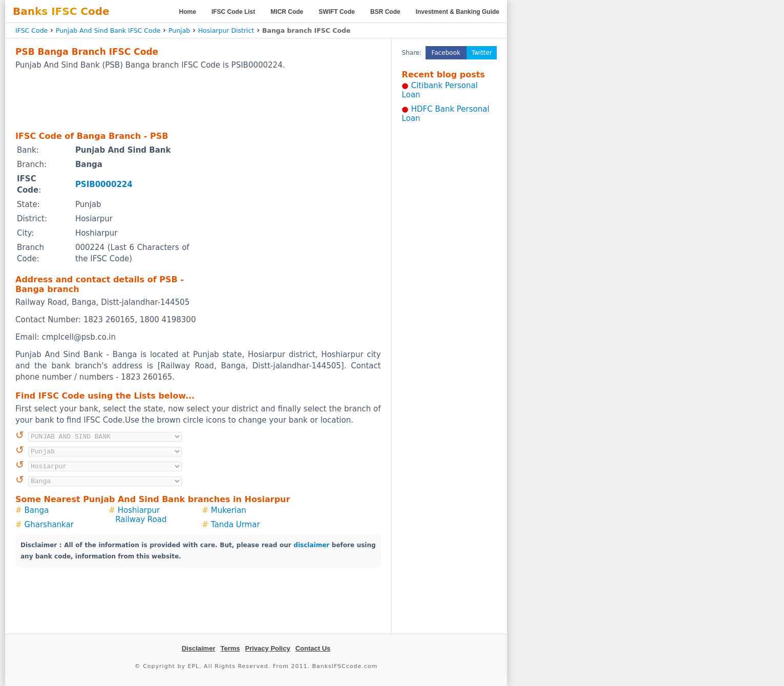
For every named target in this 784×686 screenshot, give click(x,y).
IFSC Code (31, 30)
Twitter (482, 53)
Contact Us (313, 648)
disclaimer (311, 545)
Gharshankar (49, 525)
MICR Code (287, 12)
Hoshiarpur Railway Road (141, 515)
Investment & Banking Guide (458, 12)
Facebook (446, 53)
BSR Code (385, 12)
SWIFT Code (337, 12)
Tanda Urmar (236, 525)
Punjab (179, 30)
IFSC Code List (233, 12)
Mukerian (229, 510)
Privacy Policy (268, 648)
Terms (230, 648)
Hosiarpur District (226, 30)
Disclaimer (199, 648)
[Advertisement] (198, 100)
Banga (37, 510)
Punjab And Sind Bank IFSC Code (108, 30)
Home (188, 12)
